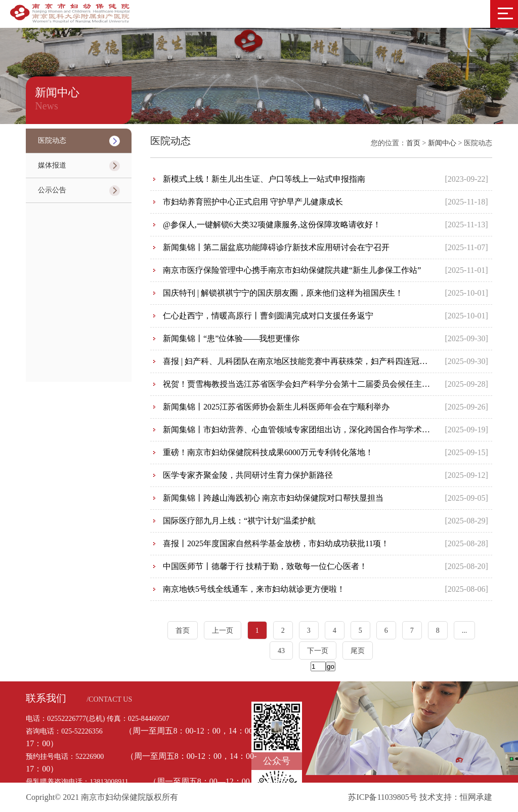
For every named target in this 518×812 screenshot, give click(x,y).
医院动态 (52, 140)
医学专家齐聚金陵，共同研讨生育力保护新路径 (248, 475)
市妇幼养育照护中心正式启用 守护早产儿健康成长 (253, 202)
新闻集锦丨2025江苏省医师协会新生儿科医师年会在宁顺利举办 (276, 407)
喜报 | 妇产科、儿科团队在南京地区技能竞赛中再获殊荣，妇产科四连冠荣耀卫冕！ (311, 361)
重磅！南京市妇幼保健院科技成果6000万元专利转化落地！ (268, 452)
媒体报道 (52, 165)
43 (281, 651)
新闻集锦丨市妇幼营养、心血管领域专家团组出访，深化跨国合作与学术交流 (300, 430)
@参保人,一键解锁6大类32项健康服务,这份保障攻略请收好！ (272, 225)
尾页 (358, 651)
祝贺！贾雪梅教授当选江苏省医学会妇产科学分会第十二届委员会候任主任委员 (305, 384)
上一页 (223, 631)
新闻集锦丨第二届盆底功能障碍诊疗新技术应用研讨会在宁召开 (276, 247)
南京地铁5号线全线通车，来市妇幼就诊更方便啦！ (254, 589)
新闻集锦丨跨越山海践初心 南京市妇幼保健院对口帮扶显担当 (273, 498)
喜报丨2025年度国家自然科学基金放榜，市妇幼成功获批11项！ (276, 543)
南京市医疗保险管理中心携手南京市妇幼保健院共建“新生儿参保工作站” (292, 270)
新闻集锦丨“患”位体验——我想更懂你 (231, 338)
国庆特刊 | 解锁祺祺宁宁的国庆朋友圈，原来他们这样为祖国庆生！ (283, 293)
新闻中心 (443, 143)
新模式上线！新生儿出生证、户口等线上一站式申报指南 (264, 179)
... (465, 631)
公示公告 (52, 190)
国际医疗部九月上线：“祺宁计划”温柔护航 (239, 521)
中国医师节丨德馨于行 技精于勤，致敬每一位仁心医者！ (265, 566)
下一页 (318, 651)
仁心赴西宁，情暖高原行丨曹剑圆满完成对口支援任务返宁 (268, 316)
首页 (413, 143)
